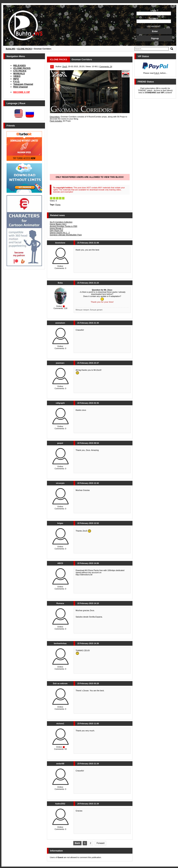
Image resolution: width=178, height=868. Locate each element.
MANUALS (19, 73)
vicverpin (60, 483)
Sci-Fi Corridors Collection (61, 222)
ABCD (60, 563)
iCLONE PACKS (22, 68)
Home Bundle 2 (56, 228)
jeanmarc (60, 363)
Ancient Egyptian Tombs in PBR (63, 226)
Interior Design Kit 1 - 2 (60, 233)
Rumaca (60, 603)
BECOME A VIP (22, 92)
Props (58, 205)
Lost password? (154, 26)
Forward (100, 843)
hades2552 (60, 804)
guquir (60, 443)
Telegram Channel (23, 84)
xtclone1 (60, 724)
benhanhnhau (60, 643)
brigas (60, 523)
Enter (155, 31)
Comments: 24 (106, 66)
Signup (155, 38)
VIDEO (17, 76)
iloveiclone (60, 243)
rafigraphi (60, 403)
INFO (16, 79)
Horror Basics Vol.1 (58, 224)
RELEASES (19, 66)
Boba (60, 283)
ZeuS (65, 66)
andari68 (60, 764)
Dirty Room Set (56, 230)
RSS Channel (21, 87)
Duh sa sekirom (60, 683)
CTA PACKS (20, 71)
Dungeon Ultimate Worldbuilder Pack (66, 235)
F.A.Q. (17, 81)
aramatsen (60, 323)
